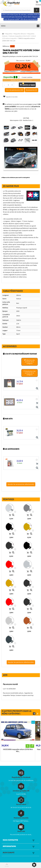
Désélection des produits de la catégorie (29, 373)
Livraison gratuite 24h (21, 791)
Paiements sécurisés (21, 818)
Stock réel (21, 831)
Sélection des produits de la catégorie (30, 362)
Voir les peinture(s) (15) (15, 90)
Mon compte (9, 853)
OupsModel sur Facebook (21, 777)
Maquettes (9, 34)
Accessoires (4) (31, 90)
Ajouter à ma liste (10, 97)
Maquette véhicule (20, 34)
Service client (21, 804)
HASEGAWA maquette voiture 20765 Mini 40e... (18, 750)
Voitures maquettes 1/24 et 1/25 (19, 36)
